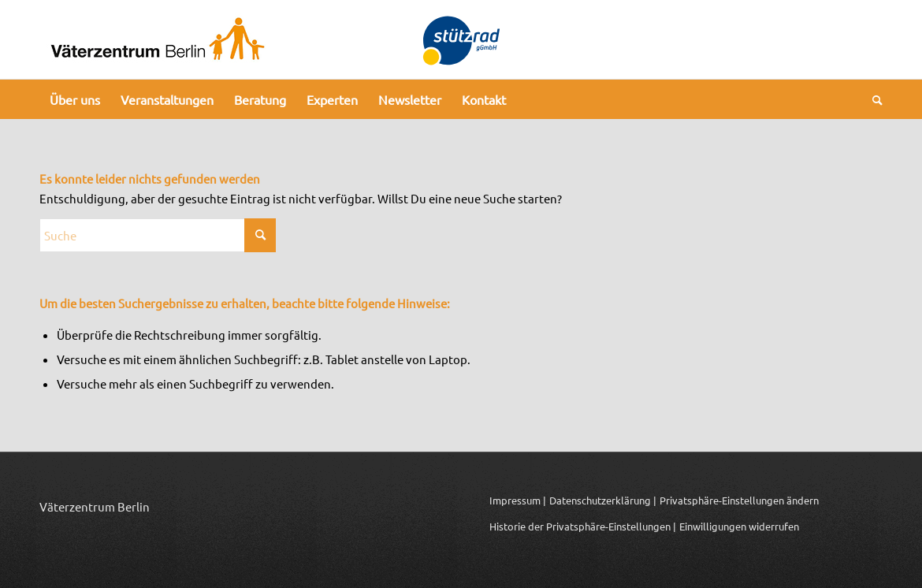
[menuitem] (75, 99)
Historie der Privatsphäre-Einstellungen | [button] (583, 526)
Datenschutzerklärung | (603, 500)
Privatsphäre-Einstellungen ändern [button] (739, 500)
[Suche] (872, 99)
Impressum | (518, 500)
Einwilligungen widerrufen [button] (739, 526)
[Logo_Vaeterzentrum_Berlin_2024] (158, 39)
